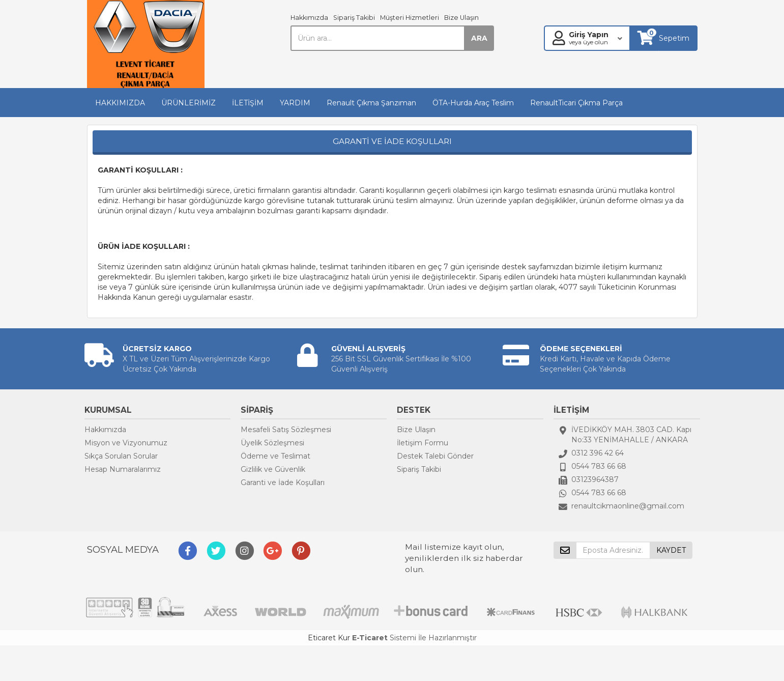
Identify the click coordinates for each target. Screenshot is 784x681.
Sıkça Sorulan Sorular (121, 456)
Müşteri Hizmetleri (410, 18)
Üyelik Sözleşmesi (272, 443)
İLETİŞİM (248, 103)
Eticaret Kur (329, 638)
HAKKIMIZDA (120, 103)
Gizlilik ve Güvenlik (273, 469)
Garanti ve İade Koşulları (283, 483)
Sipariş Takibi (354, 18)
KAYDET (671, 550)
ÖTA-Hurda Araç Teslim (473, 103)
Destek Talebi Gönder (435, 456)
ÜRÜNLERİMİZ (188, 103)
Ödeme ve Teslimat (275, 456)
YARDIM (295, 103)
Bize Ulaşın (461, 18)
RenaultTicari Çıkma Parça (576, 103)
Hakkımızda (309, 18)
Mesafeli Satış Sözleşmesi (286, 430)
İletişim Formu (423, 443)
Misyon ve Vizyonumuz (126, 443)
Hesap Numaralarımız (123, 469)
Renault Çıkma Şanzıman (371, 103)
